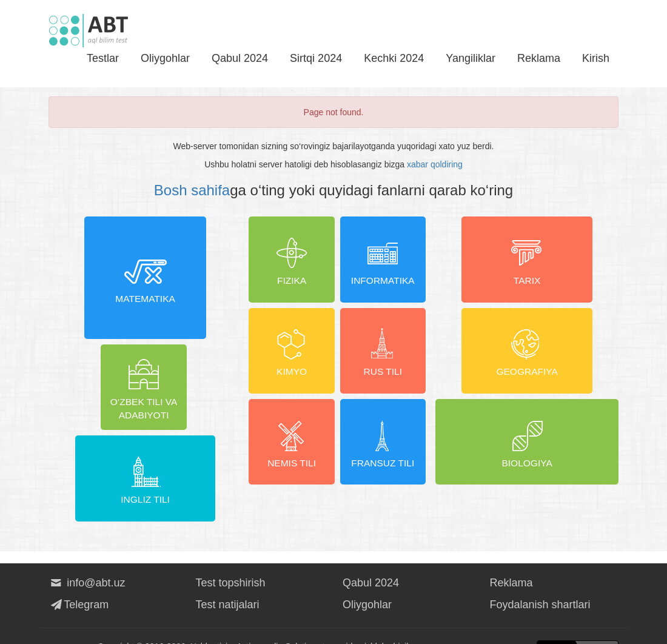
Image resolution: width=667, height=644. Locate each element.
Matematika (145, 309)
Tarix (527, 261)
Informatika (386, 261)
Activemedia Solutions (278, 626)
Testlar (103, 58)
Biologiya (527, 454)
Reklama (539, 58)
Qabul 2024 (240, 58)
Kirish (596, 58)
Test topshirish (231, 562)
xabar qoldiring (435, 164)
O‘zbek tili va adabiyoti (97, 454)
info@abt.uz (87, 562)
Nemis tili (289, 454)
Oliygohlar (165, 58)
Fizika (289, 261)
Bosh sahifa (192, 190)
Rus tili (386, 358)
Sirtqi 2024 (316, 58)
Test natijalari (228, 583)
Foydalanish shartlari (540, 583)
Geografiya (527, 358)
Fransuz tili (385, 454)
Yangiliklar (471, 58)
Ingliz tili (193, 454)
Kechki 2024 (394, 58)
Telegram (79, 583)
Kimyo (289, 358)
